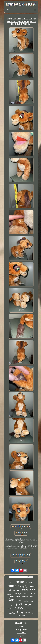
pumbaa (26, 601)
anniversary (25, 597)
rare (27, 612)
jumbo (32, 587)
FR (23, 636)
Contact (21, 626)
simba (12, 586)
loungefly (23, 586)
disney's (12, 583)
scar (10, 608)
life (33, 613)
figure (32, 601)
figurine (33, 609)
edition (32, 593)
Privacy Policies (21, 630)
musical (12, 613)
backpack (29, 604)
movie (12, 596)
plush (19, 604)
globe (18, 596)
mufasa (20, 582)
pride (19, 615)
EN (19, 636)
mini (25, 594)
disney (19, 608)
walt (9, 590)
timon (19, 601)
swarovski (16, 590)
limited (24, 590)
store (29, 582)
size (31, 596)
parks (24, 616)
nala (32, 590)
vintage (17, 593)
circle (27, 609)
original (12, 605)
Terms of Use (21, 633)
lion (12, 600)
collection (9, 594)
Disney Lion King (21, 623)
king (20, 612)
